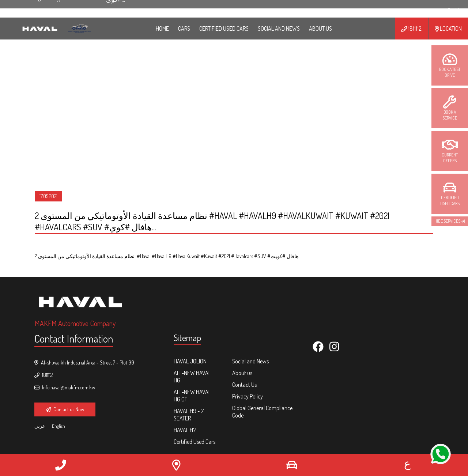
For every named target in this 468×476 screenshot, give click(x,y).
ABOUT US (320, 29)
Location (448, 29)
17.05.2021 (48, 196)
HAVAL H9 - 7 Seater (189, 415)
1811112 (411, 29)
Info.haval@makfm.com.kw (65, 387)
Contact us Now (65, 409)
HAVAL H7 (185, 430)
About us (242, 373)
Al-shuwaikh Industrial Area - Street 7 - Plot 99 (84, 362)
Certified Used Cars (224, 29)
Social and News (279, 29)
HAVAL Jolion (190, 361)
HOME (162, 29)
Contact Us (244, 385)
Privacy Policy (248, 396)
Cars (184, 29)
